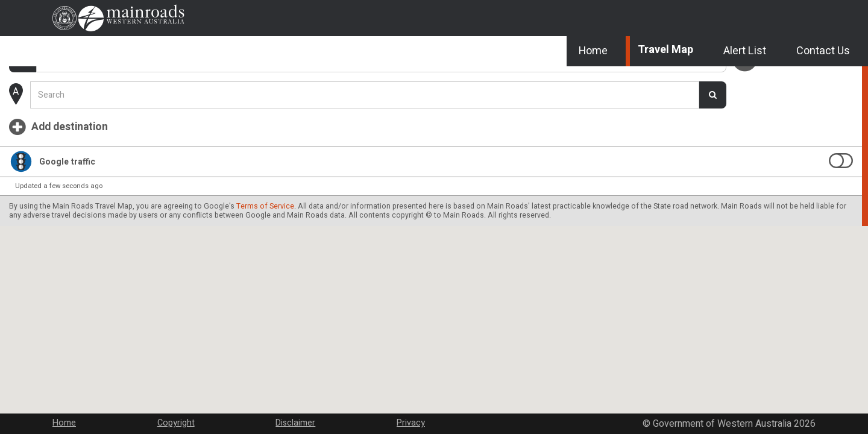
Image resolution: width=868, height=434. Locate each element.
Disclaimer (316, 415)
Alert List (736, 84)
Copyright (219, 415)
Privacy (410, 415)
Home (582, 84)
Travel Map (656, 84)
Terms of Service (71, 272)
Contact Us (816, 84)
